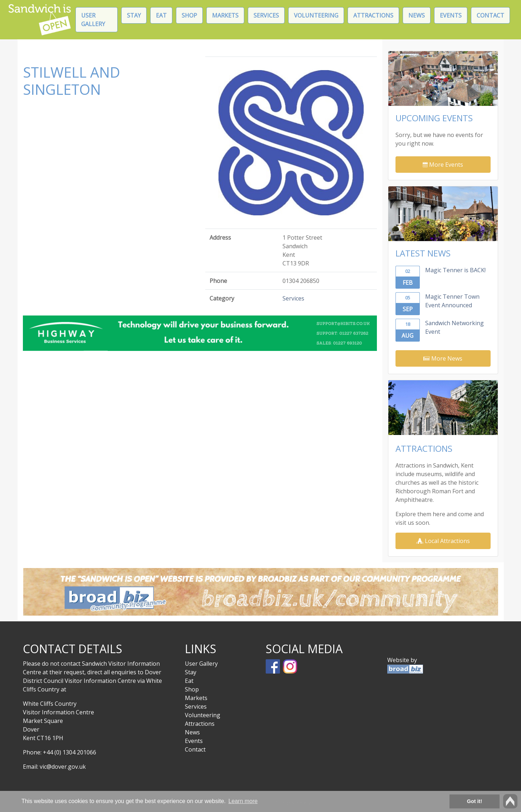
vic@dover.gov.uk (63, 767)
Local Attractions (443, 541)
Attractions (373, 15)
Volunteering (316, 15)
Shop (189, 15)
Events (451, 15)
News (417, 15)
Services (266, 15)
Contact (490, 15)
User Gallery (93, 20)
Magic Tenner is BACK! (455, 270)
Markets (225, 15)
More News (443, 358)
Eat (161, 15)
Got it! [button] (475, 801)
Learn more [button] (243, 801)
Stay (134, 15)
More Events (443, 165)
